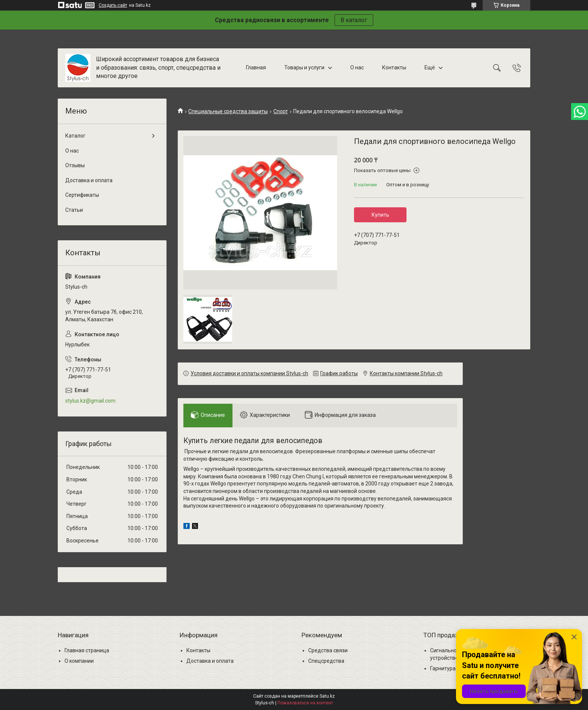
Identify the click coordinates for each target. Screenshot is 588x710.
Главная (256, 67)
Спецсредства (326, 661)
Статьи (74, 210)
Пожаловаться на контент (305, 703)
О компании (79, 661)
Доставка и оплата (89, 180)
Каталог (75, 136)
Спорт (281, 111)
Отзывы (75, 165)
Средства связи (328, 650)
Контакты (394, 67)
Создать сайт (113, 5)
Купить (380, 215)
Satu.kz (327, 696)
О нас (357, 67)
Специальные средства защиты (228, 111)
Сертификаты (82, 195)
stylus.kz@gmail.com (90, 401)
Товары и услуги (304, 67)
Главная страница (87, 650)
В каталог (354, 20)
